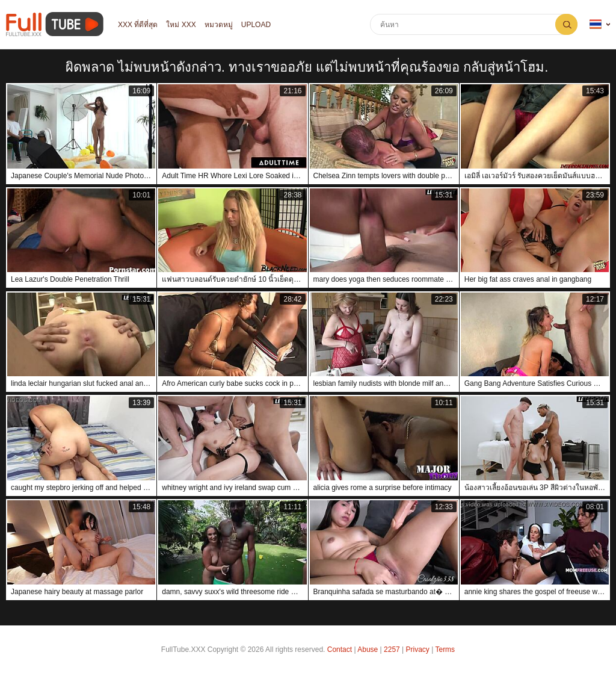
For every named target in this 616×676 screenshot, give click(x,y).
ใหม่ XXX (181, 25)
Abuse (368, 650)
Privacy (418, 650)
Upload (256, 25)
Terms (445, 650)
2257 (392, 650)
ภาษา (596, 24)
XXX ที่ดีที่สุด (138, 25)
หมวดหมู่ (219, 25)
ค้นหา (566, 24)
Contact (340, 650)
